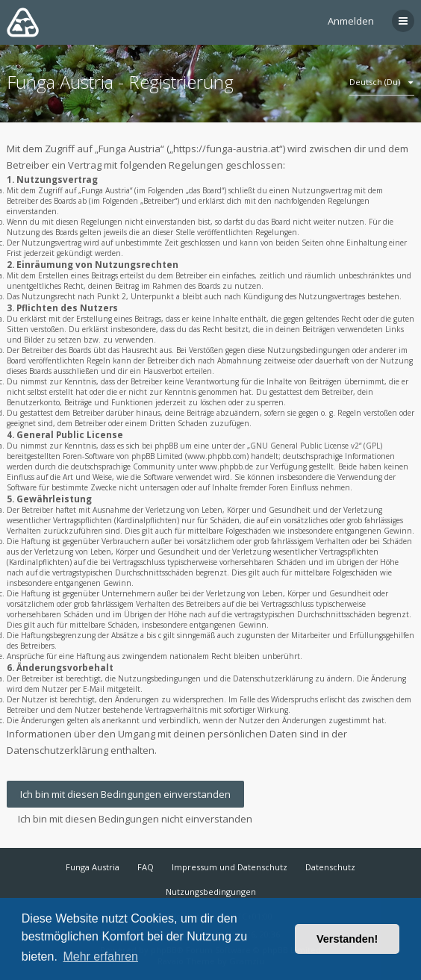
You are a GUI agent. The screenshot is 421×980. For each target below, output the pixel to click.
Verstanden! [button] (347, 939)
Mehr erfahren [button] (100, 956)
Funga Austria (93, 867)
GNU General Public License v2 (305, 446)
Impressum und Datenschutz (230, 867)
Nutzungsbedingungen (211, 892)
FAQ (146, 867)
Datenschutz (330, 867)
